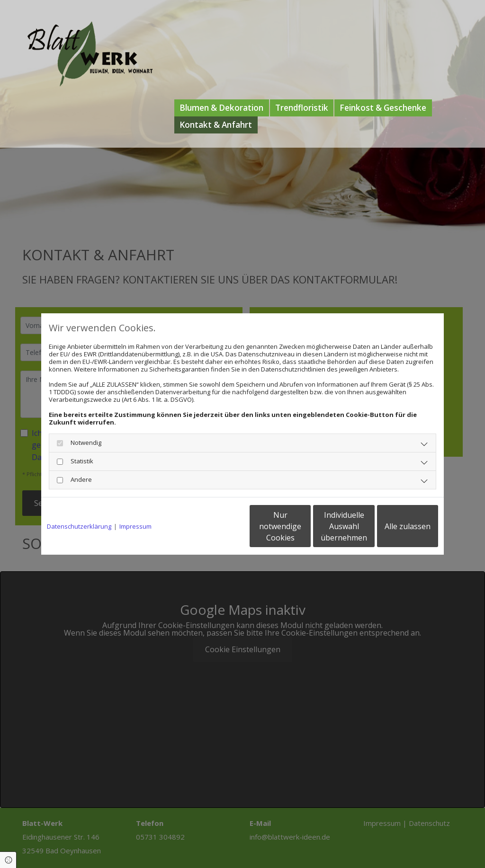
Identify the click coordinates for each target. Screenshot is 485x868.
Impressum (135, 526)
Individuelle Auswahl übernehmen (305, 526)
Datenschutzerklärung (79, 526)
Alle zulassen (394, 526)
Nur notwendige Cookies (214, 526)
